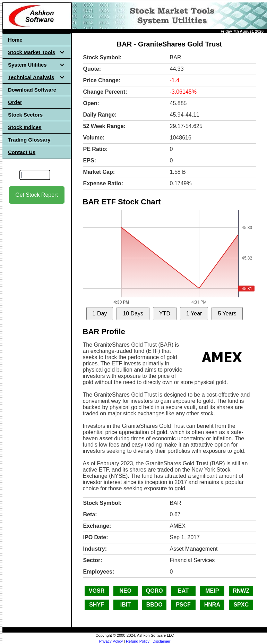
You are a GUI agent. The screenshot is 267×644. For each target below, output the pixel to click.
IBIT (126, 605)
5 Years (227, 313)
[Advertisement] (37, 313)
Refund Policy (138, 641)
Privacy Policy (111, 641)
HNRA (212, 605)
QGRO (154, 591)
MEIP (212, 591)
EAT (183, 591)
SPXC (241, 605)
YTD (165, 313)
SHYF (97, 605)
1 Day (100, 313)
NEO (126, 591)
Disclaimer (161, 641)
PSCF (183, 605)
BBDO (154, 605)
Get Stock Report (37, 195)
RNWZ (241, 591)
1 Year (194, 313)
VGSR (97, 591)
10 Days (133, 313)
